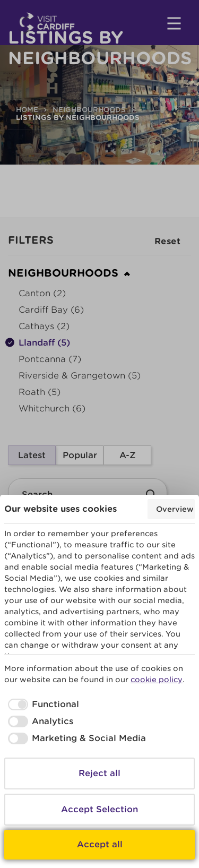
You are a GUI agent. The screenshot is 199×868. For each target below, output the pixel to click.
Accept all (100, 844)
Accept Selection (99, 809)
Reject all (99, 773)
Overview (175, 509)
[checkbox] (42, 704)
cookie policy (157, 680)
